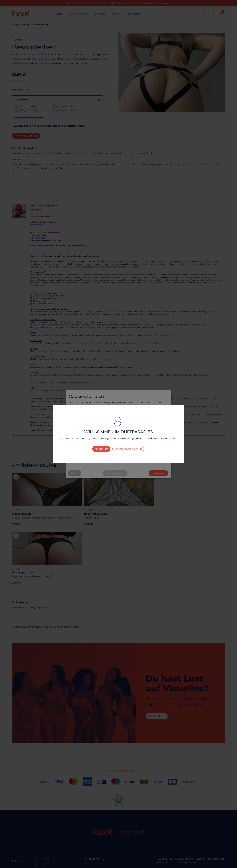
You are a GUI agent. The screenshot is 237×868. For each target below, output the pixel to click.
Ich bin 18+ (101, 449)
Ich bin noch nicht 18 (128, 449)
